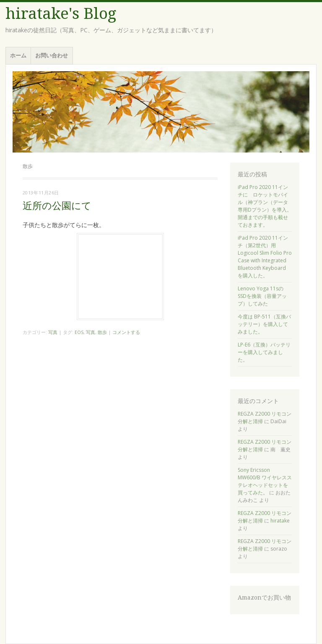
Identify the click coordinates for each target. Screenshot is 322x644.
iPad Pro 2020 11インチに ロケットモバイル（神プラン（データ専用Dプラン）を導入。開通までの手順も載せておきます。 (265, 206)
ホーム (18, 55)
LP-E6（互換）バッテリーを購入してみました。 (264, 352)
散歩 (102, 332)
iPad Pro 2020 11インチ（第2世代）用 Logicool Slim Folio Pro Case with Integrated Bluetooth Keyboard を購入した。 (265, 257)
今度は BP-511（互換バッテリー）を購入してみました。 (264, 324)
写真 (53, 332)
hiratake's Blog (61, 14)
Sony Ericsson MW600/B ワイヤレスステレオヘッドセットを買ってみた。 (265, 481)
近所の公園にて (57, 206)
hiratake (280, 521)
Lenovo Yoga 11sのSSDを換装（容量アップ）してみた (262, 296)
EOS (79, 332)
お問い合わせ (52, 55)
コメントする (126, 332)
